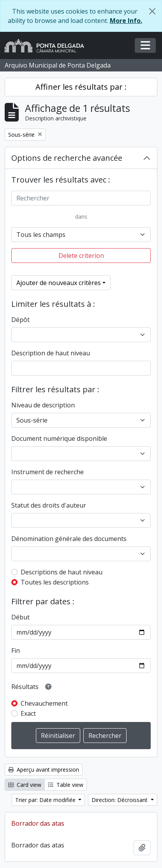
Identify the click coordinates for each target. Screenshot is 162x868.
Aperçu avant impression (44, 770)
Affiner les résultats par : (81, 87)
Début (20, 617)
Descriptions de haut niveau (62, 572)
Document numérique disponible (59, 438)
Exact (28, 713)
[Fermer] (152, 11)
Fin (16, 651)
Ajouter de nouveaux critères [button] (59, 283)
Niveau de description (43, 405)
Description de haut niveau (51, 353)
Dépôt (20, 320)
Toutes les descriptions (55, 582)
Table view (66, 785)
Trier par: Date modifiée (46, 800)
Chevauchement (44, 703)
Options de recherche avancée (67, 158)
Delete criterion (81, 256)
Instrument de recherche (48, 472)
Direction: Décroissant (120, 800)
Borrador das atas (38, 823)
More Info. (126, 21)
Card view (25, 785)
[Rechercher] (81, 198)
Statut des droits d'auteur (49, 505)
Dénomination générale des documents (69, 539)
